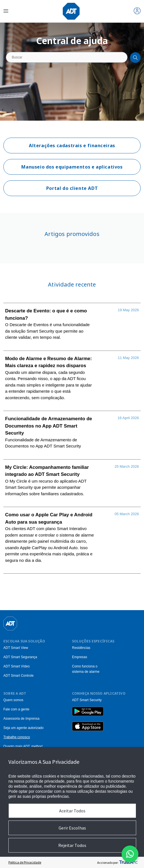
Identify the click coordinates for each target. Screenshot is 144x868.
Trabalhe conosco (17, 737)
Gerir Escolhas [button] (72, 828)
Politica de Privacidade (25, 862)
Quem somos (13, 700)
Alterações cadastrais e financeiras (72, 146)
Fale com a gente (16, 709)
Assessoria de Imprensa (21, 719)
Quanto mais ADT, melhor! (23, 746)
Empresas (80, 657)
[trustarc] (128, 862)
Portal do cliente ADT (72, 188)
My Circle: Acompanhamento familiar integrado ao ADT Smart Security (47, 471)
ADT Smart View (16, 648)
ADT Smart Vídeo (17, 666)
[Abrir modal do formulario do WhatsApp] (130, 854)
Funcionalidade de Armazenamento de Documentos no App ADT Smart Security (48, 426)
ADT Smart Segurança (20, 657)
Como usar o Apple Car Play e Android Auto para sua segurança (49, 518)
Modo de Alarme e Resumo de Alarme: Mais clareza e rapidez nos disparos (48, 362)
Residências (81, 648)
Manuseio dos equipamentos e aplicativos (72, 167)
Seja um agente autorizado (23, 728)
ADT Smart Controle (18, 676)
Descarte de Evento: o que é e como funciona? (46, 314)
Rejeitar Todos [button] (72, 845)
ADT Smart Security (87, 700)
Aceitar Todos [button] (72, 811)
